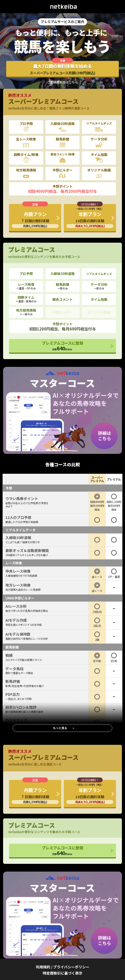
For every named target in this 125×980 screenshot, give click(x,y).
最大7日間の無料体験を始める (62, 69)
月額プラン (35, 219)
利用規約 (43, 967)
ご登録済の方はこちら (62, 82)
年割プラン (90, 217)
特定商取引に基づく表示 (62, 973)
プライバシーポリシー (71, 967)
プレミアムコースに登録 (62, 346)
